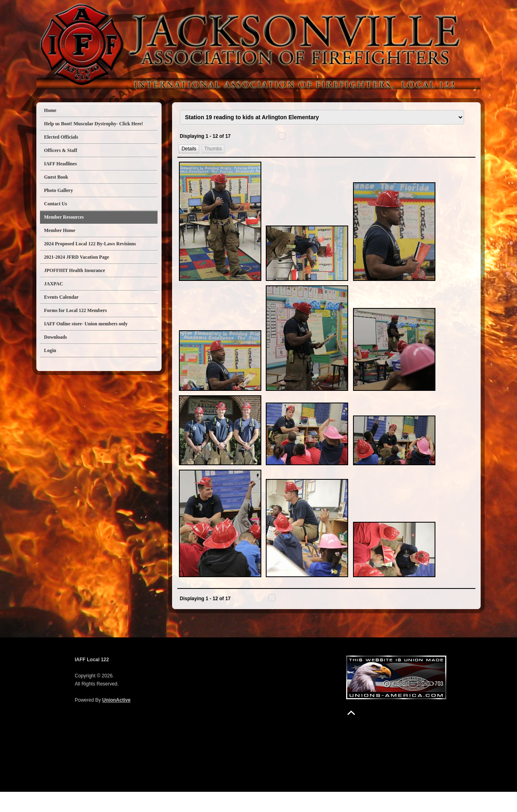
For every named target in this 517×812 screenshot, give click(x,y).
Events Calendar (61, 297)
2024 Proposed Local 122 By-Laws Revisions (90, 244)
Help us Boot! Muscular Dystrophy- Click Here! (94, 124)
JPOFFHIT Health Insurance (75, 270)
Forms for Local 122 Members (76, 310)
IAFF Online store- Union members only (86, 324)
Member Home (60, 230)
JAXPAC (54, 284)
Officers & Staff (61, 150)
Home (50, 110)
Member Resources (64, 217)
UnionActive (116, 720)
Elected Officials (61, 137)
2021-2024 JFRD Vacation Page (77, 257)
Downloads (56, 337)
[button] (189, 159)
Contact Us (56, 204)
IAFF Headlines (60, 164)
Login (50, 350)
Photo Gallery (59, 190)
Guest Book (56, 177)
